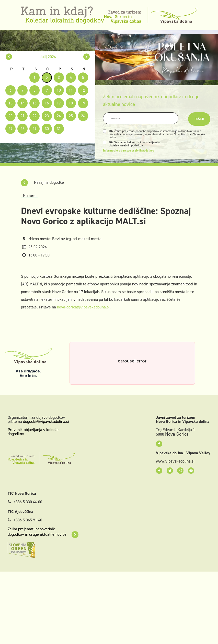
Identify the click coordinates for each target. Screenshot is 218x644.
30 (47, 129)
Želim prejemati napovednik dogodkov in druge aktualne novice (43, 532)
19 (83, 103)
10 (59, 90)
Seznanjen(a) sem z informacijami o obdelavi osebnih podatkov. (134, 144)
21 (22, 116)
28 (22, 129)
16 (47, 103)
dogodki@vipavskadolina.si (46, 421)
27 (10, 129)
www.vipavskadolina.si (175, 461)
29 (35, 129)
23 (47, 116)
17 (59, 103)
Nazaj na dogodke (42, 182)
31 (59, 129)
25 (71, 116)
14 (22, 103)
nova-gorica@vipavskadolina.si (83, 307)
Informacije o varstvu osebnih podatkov (129, 151)
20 (10, 116)
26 (83, 116)
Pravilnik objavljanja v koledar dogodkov (33, 432)
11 (71, 90)
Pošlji (199, 119)
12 (83, 90)
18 (71, 103)
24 (59, 116)
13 (10, 103)
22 (35, 116)
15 (35, 103)
